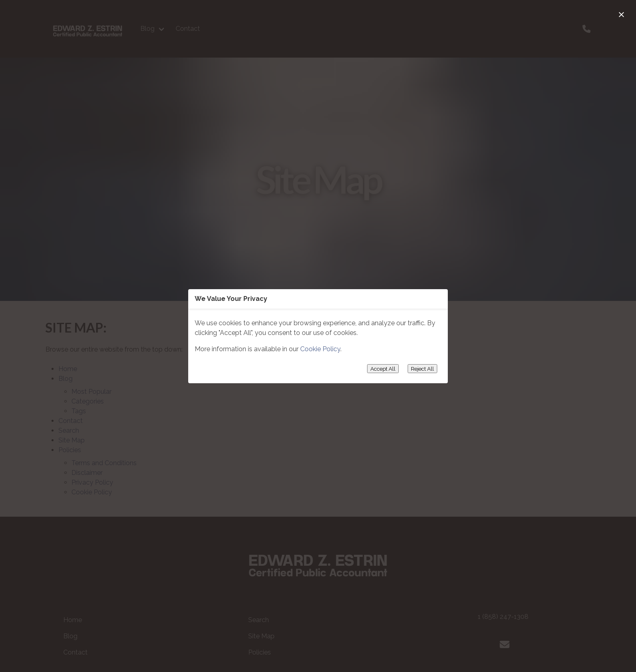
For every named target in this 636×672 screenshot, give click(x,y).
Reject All (422, 369)
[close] (621, 15)
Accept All (383, 369)
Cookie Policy (320, 349)
